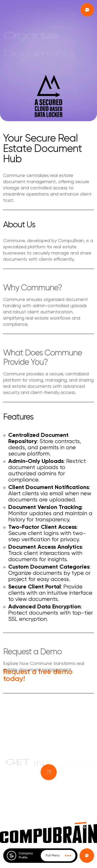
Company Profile (26, 856)
